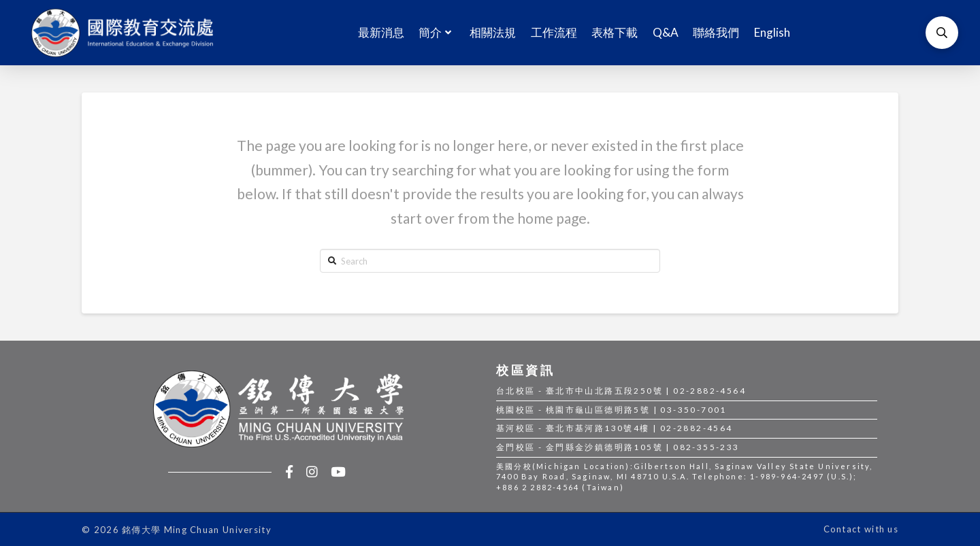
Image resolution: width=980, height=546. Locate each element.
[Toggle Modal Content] (942, 33)
